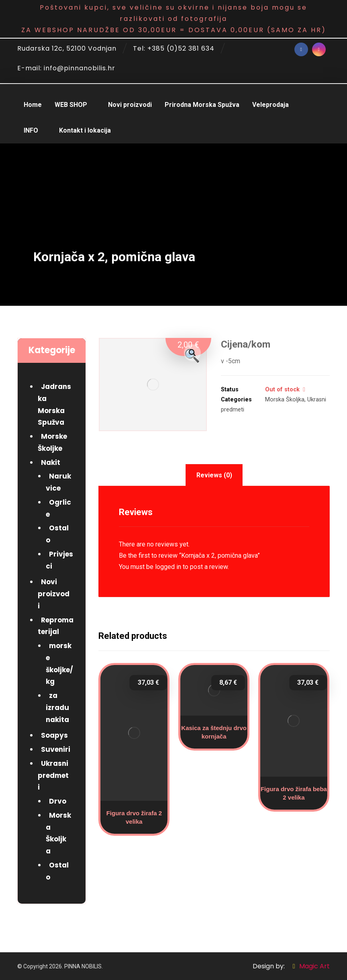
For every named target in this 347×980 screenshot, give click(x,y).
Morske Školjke (52, 442)
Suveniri (56, 749)
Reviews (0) (214, 475)
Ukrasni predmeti (53, 775)
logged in (168, 567)
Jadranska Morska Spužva (54, 404)
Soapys (54, 735)
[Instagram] (319, 49)
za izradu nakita (57, 708)
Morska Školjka (285, 400)
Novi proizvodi (54, 594)
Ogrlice (58, 508)
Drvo (58, 801)
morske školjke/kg (59, 664)
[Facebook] (301, 49)
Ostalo (57, 534)
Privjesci (59, 560)
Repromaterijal (56, 626)
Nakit (51, 462)
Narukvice (58, 482)
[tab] (214, 475)
